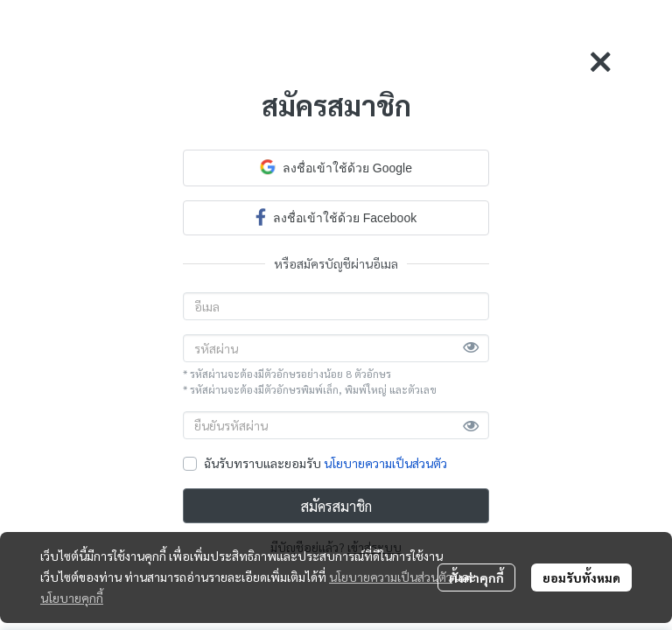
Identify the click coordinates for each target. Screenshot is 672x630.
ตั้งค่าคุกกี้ (476, 577)
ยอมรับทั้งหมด (581, 577)
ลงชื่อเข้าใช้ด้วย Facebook (336, 217)
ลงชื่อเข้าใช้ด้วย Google (336, 167)
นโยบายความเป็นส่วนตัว (385, 463)
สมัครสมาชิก (336, 506)
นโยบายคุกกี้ (72, 598)
